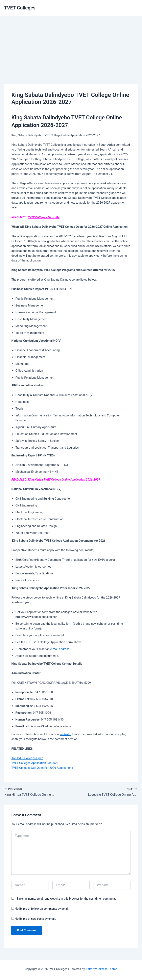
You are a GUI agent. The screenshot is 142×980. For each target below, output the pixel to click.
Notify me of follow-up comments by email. (42, 909)
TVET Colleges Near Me (44, 217)
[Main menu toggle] (134, 8)
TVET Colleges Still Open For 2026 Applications (42, 768)
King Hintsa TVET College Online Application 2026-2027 (64, 480)
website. (66, 734)
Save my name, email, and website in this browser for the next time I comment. (66, 899)
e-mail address (60, 649)
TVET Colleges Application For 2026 (35, 763)
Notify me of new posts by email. (35, 919)
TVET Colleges (20, 8)
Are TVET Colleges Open (27, 758)
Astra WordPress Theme (101, 969)
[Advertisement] (71, 44)
